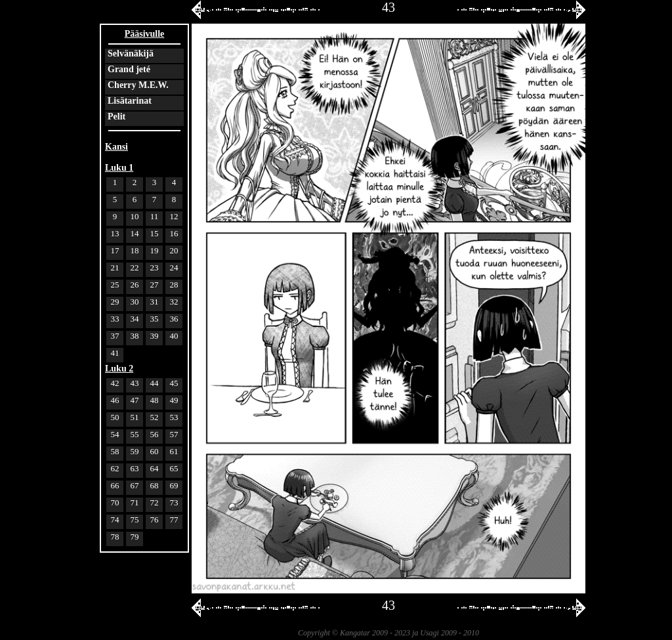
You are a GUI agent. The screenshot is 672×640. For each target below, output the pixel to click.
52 (155, 417)
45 (174, 383)
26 (135, 285)
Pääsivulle (145, 34)
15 (155, 233)
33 (115, 319)
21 (115, 267)
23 (155, 267)
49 (174, 400)
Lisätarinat (130, 101)
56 (155, 434)
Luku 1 (119, 168)
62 (115, 468)
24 (174, 267)
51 (135, 417)
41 (115, 353)
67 (135, 485)
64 (155, 468)
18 (135, 250)
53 (174, 417)
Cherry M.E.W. (138, 85)
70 (115, 502)
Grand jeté (129, 69)
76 (155, 520)
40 (174, 336)
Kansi (116, 147)
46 (115, 400)
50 (115, 417)
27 (155, 285)
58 (115, 451)
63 (135, 468)
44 (155, 383)
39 (155, 336)
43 (135, 383)
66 (115, 485)
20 (174, 250)
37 (115, 336)
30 (135, 302)
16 (174, 233)
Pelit (116, 117)
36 (174, 319)
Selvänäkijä (131, 53)
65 (174, 468)
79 (135, 537)
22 (135, 267)
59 (135, 451)
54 (115, 434)
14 (135, 233)
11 (155, 216)
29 (115, 302)
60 (155, 451)
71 (135, 502)
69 (174, 485)
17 (115, 250)
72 (155, 502)
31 (155, 302)
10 (135, 216)
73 (174, 502)
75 (135, 520)
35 (155, 319)
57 (174, 434)
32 (174, 302)
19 (155, 250)
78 (115, 537)
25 (115, 285)
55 (135, 434)
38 (135, 336)
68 (155, 485)
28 (174, 285)
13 (115, 233)
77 (174, 520)
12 (174, 216)
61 (174, 451)
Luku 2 (119, 369)
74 (115, 520)
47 (135, 400)
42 (115, 383)
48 (155, 400)
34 (135, 319)
